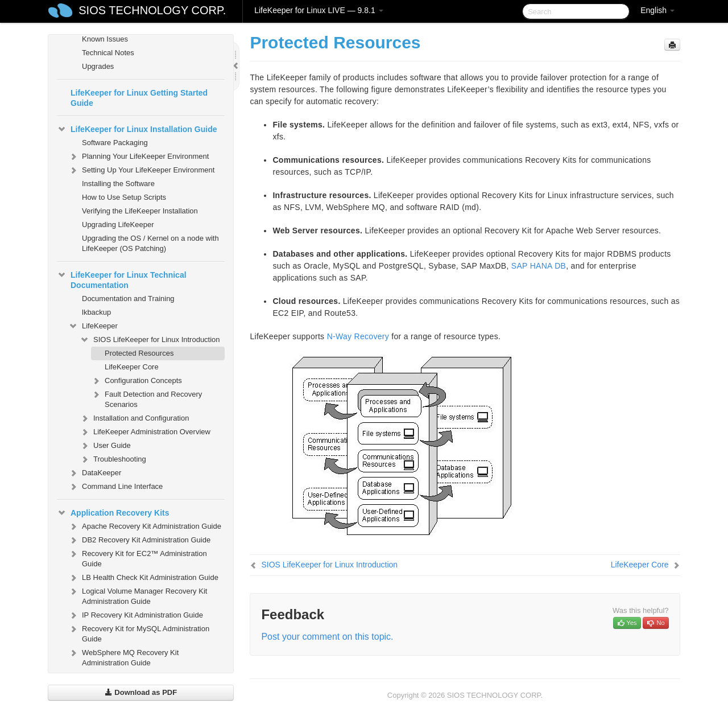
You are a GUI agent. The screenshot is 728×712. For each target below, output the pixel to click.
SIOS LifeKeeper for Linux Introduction (150, 340)
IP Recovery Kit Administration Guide (136, 615)
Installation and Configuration (134, 418)
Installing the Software (118, 184)
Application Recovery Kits (113, 513)
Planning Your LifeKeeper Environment (138, 157)
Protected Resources (139, 353)
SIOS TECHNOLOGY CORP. (152, 10)
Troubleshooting (113, 459)
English (657, 10)
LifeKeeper (93, 326)
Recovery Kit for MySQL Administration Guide (139, 633)
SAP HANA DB (539, 266)
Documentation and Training (128, 299)
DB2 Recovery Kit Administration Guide (139, 540)
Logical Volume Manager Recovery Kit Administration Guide (138, 595)
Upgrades (98, 66)
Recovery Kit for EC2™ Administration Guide (138, 557)
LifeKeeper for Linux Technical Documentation (122, 279)
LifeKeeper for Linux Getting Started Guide (139, 98)
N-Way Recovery (358, 336)
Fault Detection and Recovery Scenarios (146, 398)
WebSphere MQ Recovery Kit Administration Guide (123, 657)
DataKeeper (95, 473)
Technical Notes (108, 53)
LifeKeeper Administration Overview (145, 432)
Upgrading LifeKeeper (118, 225)
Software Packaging (115, 143)
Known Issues (105, 39)
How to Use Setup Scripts (124, 197)
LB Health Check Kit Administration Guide (143, 578)
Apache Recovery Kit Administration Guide (145, 526)
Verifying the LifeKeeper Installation (140, 211)
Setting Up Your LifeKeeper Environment (141, 170)
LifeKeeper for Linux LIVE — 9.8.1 (318, 10)
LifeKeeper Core (132, 367)
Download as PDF (141, 692)
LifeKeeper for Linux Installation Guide (137, 129)
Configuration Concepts (136, 381)
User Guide (105, 446)
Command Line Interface (115, 487)
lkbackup (96, 312)
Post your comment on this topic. (327, 637)
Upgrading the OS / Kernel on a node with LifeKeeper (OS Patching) (150, 243)
